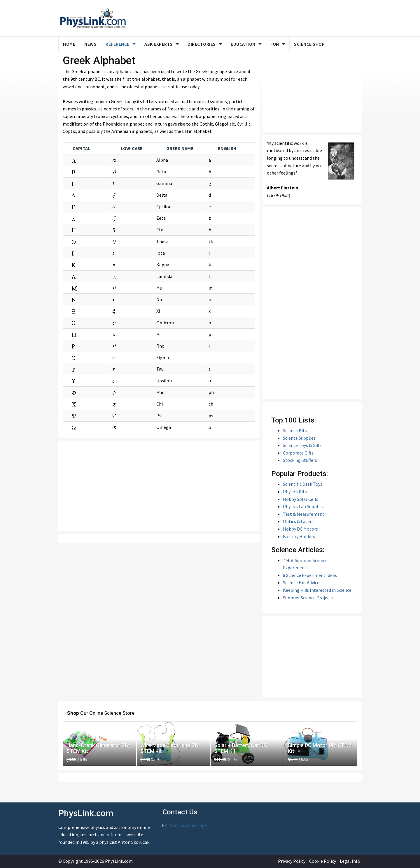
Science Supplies (299, 438)
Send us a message (188, 825)
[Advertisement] (159, 486)
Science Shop (309, 44)
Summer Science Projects (308, 598)
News (90, 44)
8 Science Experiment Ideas (310, 575)
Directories (202, 44)
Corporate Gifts (298, 453)
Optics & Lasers (298, 521)
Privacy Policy (292, 861)
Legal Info (350, 861)
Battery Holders (299, 536)
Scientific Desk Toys (303, 484)
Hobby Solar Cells (301, 499)
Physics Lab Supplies (303, 506)
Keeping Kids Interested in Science (317, 590)
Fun (275, 44)
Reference (118, 44)
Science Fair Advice (301, 582)
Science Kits (295, 430)
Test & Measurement (304, 514)
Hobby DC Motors (300, 529)
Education (243, 44)
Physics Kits (295, 492)
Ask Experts (159, 44)
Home (69, 44)
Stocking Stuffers (300, 460)
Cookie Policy (323, 861)
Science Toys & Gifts (302, 445)
